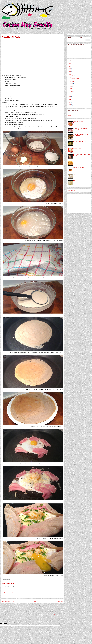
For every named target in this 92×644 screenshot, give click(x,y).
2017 (70, 75)
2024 (70, 64)
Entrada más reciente (8, 601)
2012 (70, 101)
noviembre (72, 77)
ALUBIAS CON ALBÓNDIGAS (79, 168)
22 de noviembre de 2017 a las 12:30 (14, 590)
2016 (70, 95)
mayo (71, 87)
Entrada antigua (59, 601)
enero (71, 93)
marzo (71, 90)
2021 (70, 68)
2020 (70, 70)
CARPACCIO (72, 80)
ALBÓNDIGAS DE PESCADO (75, 79)
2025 (70, 62)
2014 (70, 98)
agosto (71, 84)
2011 (70, 103)
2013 (70, 100)
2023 (70, 65)
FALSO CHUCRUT (77, 181)
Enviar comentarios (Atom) (36, 606)
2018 (70, 73)
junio (71, 85)
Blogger (56, 615)
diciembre (72, 76)
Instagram (70, 112)
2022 (70, 67)
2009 (70, 106)
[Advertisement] (78, 203)
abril (71, 88)
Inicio (34, 601)
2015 (70, 97)
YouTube (69, 116)
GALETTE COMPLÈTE (74, 82)
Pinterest (69, 114)
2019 (70, 71)
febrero (71, 91)
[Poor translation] (5, 624)
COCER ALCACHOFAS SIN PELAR (80, 141)
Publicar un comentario (9, 593)
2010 (70, 104)
